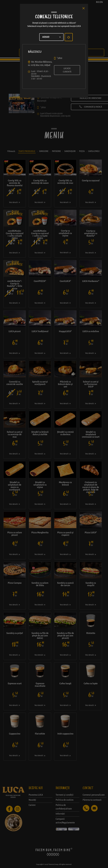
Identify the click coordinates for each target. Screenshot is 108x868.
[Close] (84, 8)
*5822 (59, 58)
